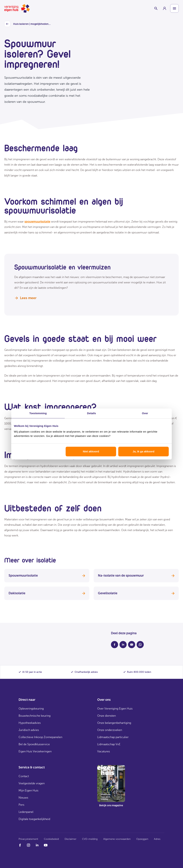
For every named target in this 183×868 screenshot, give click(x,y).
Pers (21, 805)
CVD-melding (90, 839)
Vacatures (104, 751)
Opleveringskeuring (31, 709)
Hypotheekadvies (30, 723)
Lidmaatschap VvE (109, 744)
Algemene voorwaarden (117, 839)
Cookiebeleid (51, 839)
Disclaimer (70, 839)
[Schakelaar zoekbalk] (156, 8)
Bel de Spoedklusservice (34, 744)
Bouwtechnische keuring (35, 716)
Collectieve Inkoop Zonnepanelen (40, 737)
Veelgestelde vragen (32, 783)
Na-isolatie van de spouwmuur (136, 576)
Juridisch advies (29, 730)
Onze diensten (106, 716)
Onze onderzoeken (110, 730)
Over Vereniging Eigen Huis (115, 709)
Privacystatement (28, 839)
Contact (24, 776)
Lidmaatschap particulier (113, 737)
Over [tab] (145, 413)
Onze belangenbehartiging (114, 723)
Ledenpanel (26, 812)
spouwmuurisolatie (37, 222)
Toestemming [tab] (38, 413)
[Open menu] (174, 8)
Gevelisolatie (136, 593)
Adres (157, 839)
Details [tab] (91, 413)
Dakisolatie (47, 593)
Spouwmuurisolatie (47, 576)
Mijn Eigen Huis (28, 790)
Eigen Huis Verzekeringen (35, 751)
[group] (164, 8)
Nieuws (23, 798)
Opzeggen (142, 839)
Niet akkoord (91, 451)
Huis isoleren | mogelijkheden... (27, 24)
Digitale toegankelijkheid (34, 819)
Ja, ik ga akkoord (144, 451)
